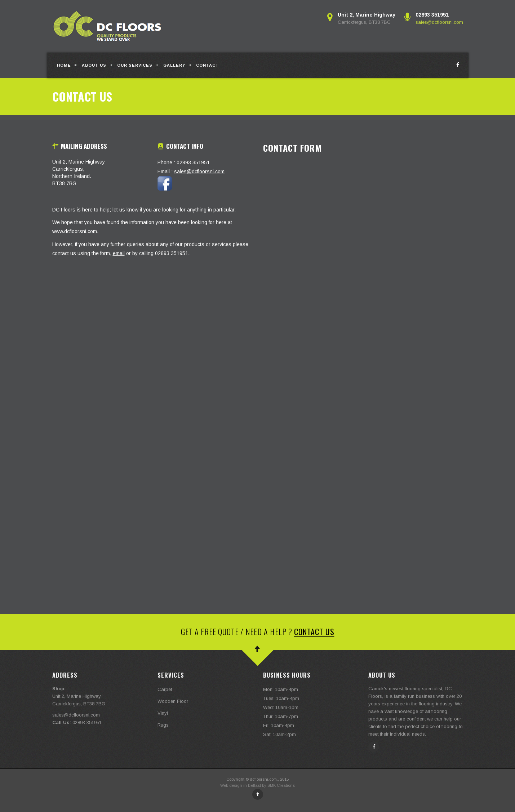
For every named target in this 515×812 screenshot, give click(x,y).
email (119, 253)
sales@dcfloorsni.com (439, 22)
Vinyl (163, 713)
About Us (94, 65)
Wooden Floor (173, 701)
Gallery (174, 65)
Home (64, 65)
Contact (207, 65)
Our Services (135, 65)
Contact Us (314, 632)
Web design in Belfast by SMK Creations (257, 785)
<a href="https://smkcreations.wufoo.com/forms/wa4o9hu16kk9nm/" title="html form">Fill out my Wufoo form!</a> (363, 261)
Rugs (163, 725)
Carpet (165, 689)
